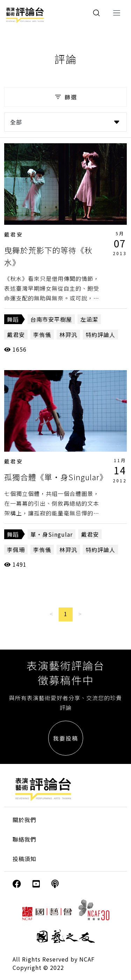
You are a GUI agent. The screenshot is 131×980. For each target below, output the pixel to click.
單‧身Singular (52, 534)
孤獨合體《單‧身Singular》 (56, 477)
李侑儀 (42, 335)
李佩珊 (16, 550)
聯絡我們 (24, 839)
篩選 (65, 97)
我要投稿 (66, 738)
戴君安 (14, 234)
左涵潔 (89, 319)
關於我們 (24, 820)
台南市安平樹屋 (51, 319)
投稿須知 (24, 859)
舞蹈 (13, 319)
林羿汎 (68, 335)
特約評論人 (100, 335)
